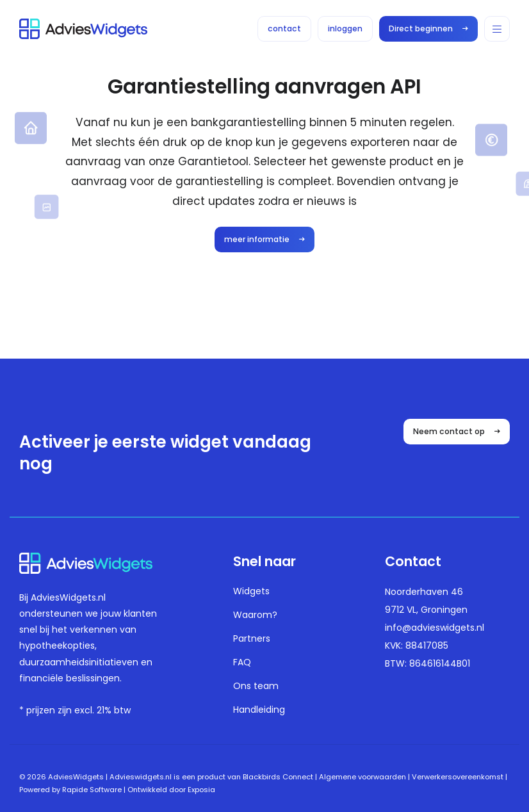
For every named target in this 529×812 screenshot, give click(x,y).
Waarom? (255, 615)
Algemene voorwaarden (362, 777)
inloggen (345, 28)
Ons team (256, 686)
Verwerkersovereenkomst (458, 777)
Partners (252, 638)
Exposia (201, 790)
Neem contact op (457, 431)
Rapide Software (92, 790)
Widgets (251, 591)
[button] (497, 29)
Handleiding (259, 710)
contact (284, 28)
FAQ (242, 662)
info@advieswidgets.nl (435, 628)
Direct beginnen (428, 28)
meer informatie (264, 239)
